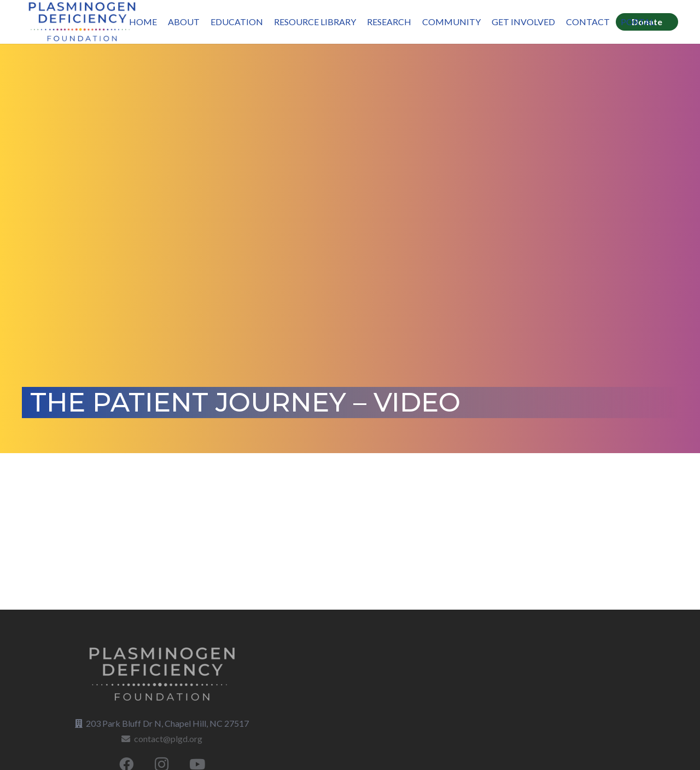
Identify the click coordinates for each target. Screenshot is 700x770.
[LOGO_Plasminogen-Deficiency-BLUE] (82, 22)
